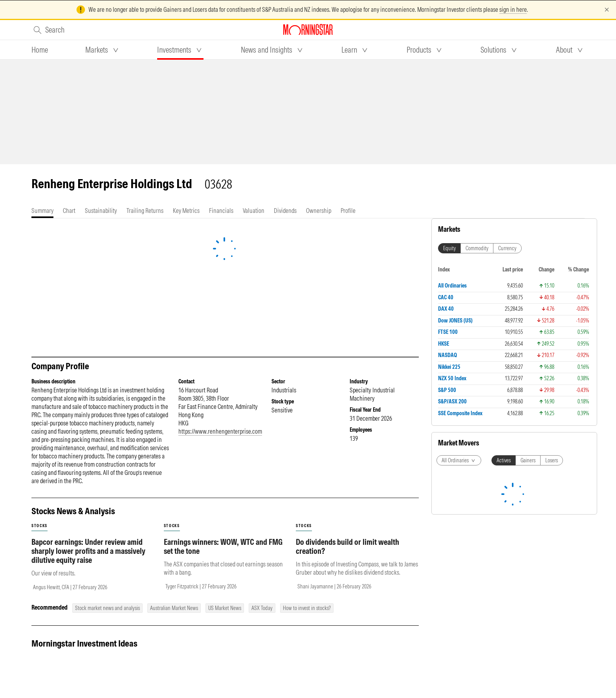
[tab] (40, 50)
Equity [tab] (449, 248)
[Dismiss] (607, 10)
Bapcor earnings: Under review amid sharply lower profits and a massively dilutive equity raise (88, 551)
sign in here (513, 9)
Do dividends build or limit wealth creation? (347, 546)
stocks (39, 526)
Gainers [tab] (528, 460)
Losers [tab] (552, 460)
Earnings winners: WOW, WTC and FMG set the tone (223, 546)
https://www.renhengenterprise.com (220, 431)
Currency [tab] (507, 248)
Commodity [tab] (477, 248)
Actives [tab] (504, 460)
